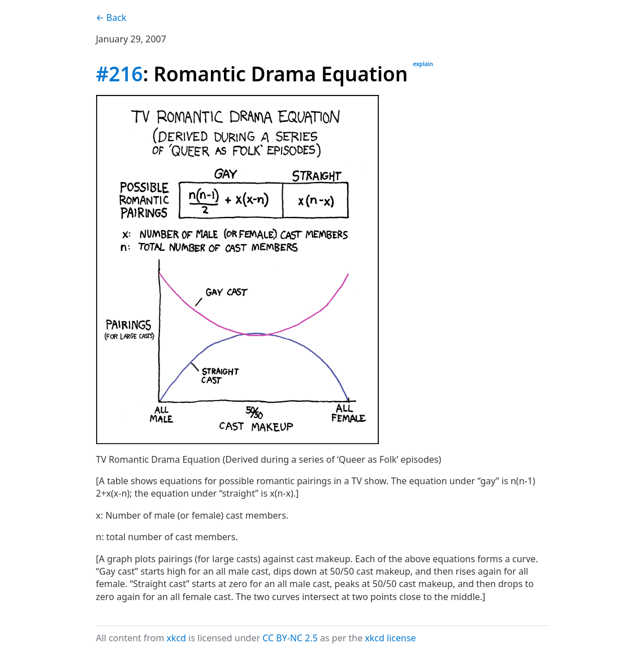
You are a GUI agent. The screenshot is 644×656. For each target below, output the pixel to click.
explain (423, 64)
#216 (120, 73)
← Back (111, 18)
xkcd (177, 638)
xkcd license (390, 638)
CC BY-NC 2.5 (290, 638)
